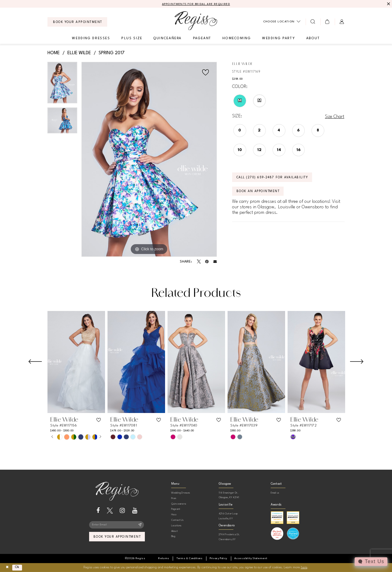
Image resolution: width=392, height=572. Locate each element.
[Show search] (313, 22)
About (174, 531)
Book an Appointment (259, 192)
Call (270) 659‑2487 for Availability (273, 178)
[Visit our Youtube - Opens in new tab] (135, 511)
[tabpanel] (62, 85)
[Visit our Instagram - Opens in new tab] (122, 511)
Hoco (174, 515)
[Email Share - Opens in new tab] (215, 262)
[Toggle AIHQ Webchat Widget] (371, 562)
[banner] (196, 21)
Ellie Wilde (79, 53)
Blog (173, 536)
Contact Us (177, 520)
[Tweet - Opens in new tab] (199, 262)
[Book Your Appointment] (77, 22)
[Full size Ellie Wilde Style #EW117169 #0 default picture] (149, 160)
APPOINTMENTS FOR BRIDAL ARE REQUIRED (196, 4)
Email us (275, 493)
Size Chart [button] (335, 117)
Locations (176, 526)
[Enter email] (117, 525)
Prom (174, 498)
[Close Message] (388, 4)
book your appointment (117, 537)
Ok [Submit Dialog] (18, 567)
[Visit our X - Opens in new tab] (110, 511)
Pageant (176, 509)
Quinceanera (179, 504)
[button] (328, 22)
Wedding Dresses (181, 493)
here (304, 568)
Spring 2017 (112, 53)
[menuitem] (77, 22)
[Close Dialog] (7, 568)
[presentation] (76, 362)
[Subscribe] (140, 525)
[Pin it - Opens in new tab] (207, 262)
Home (54, 53)
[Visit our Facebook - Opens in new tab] (98, 511)
